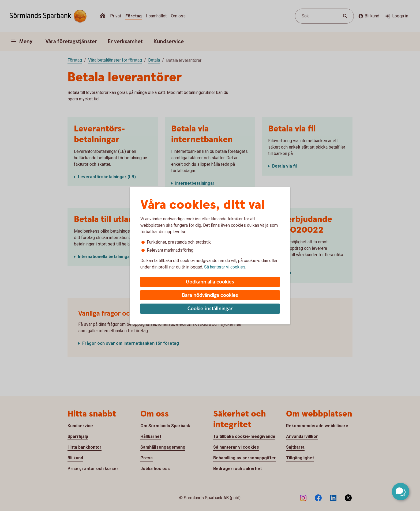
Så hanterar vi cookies (225, 267)
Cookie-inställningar (210, 309)
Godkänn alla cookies (210, 282)
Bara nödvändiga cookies (210, 295)
